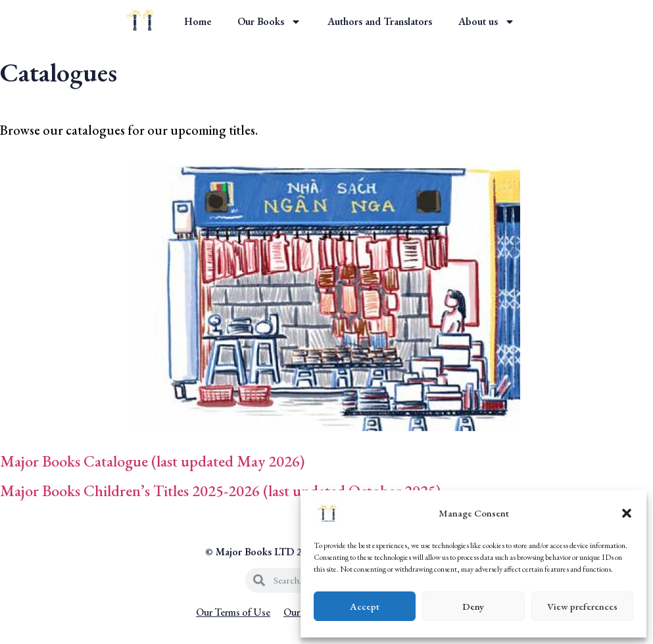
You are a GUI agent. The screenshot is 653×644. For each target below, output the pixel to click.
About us (487, 22)
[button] (627, 513)
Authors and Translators (380, 21)
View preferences (582, 606)
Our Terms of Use (233, 612)
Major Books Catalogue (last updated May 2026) (152, 461)
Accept (365, 606)
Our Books (269, 22)
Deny (473, 606)
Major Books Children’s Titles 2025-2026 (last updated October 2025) (222, 491)
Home (198, 21)
